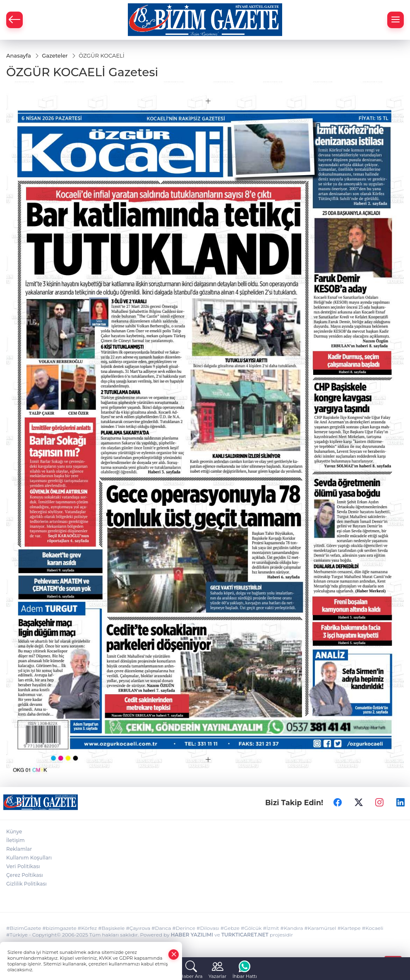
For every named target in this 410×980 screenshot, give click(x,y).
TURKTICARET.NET (245, 935)
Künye (14, 832)
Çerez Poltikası (25, 875)
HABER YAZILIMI (192, 935)
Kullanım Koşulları (29, 858)
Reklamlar (19, 849)
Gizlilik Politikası (26, 884)
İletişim (16, 840)
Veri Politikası (23, 866)
